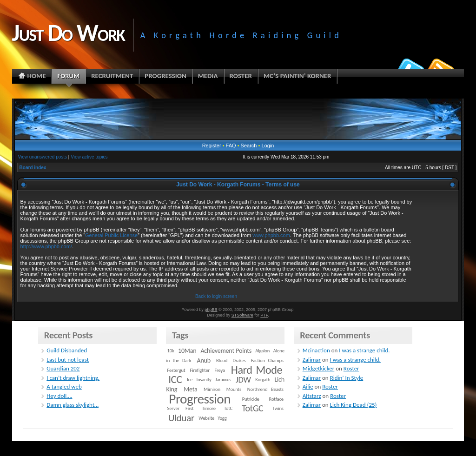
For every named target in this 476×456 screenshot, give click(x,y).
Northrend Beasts (265, 389)
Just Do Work (68, 33)
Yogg (222, 418)
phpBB (211, 310)
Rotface (276, 399)
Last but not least (68, 360)
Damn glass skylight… (73, 405)
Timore (208, 408)
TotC (228, 408)
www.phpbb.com (271, 235)
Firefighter (200, 370)
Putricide (251, 399)
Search (249, 145)
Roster (351, 368)
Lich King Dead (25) (354, 405)
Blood (222, 360)
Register (212, 145)
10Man (187, 351)
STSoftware (242, 315)
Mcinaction (316, 350)
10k (171, 351)
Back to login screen (216, 296)
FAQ (231, 145)
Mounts (234, 389)
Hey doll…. (59, 396)
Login (268, 145)
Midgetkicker (319, 368)
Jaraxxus (223, 380)
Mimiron (212, 389)
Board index (33, 168)
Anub (204, 360)
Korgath (263, 380)
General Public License (111, 235)
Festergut (176, 370)
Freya (219, 370)
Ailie (308, 387)
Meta (190, 389)
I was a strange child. (364, 350)
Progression (200, 399)
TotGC (253, 408)
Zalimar (312, 360)
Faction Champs (267, 360)
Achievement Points (226, 351)
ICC (175, 379)
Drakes (239, 360)
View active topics (89, 157)
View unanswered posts (43, 157)
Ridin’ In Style (347, 378)
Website (206, 418)
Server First (181, 408)
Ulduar (181, 418)
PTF (264, 315)
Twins (278, 408)
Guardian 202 (63, 368)
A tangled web (64, 387)
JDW (243, 380)
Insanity (204, 380)
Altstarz (312, 396)
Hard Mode (257, 370)
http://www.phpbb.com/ (46, 246)
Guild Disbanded (67, 350)
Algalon (262, 351)
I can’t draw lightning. (73, 378)
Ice (190, 380)
